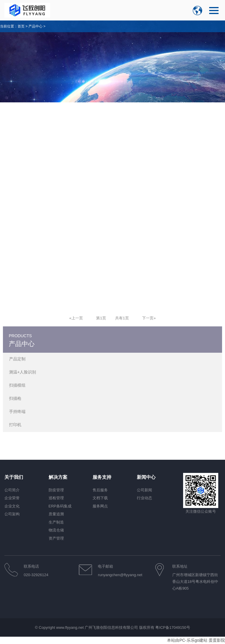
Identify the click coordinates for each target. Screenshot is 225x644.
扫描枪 (15, 398)
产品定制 (17, 359)
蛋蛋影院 (217, 640)
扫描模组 (17, 385)
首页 (21, 26)
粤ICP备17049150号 (173, 627)
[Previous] (76, 318)
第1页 (101, 318)
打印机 (15, 425)
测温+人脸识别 (23, 372)
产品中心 (35, 26)
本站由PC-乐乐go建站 (187, 640)
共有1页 (122, 318)
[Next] (149, 318)
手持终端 (17, 411)
